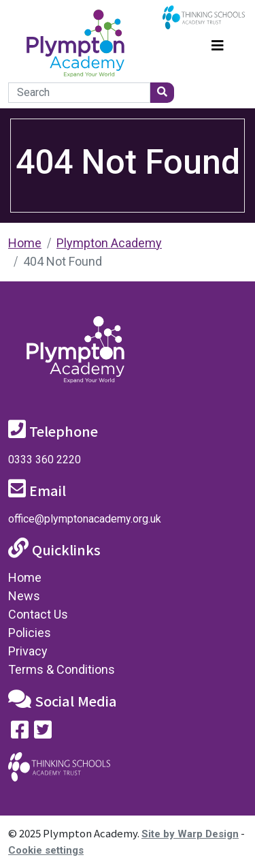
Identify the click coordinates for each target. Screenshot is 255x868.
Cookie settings (46, 850)
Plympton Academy (109, 243)
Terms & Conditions (62, 669)
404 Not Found (63, 261)
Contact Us (38, 614)
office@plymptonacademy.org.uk (85, 519)
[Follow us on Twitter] (43, 733)
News (24, 596)
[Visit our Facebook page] (20, 733)
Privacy (28, 651)
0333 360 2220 (45, 460)
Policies (30, 633)
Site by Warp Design (190, 834)
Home (25, 243)
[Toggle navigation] (218, 44)
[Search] (79, 93)
